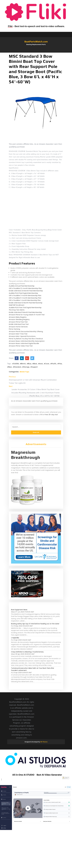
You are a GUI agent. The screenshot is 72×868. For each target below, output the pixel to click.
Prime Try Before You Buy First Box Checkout (26, 339)
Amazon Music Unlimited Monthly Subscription (27, 341)
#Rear (10, 367)
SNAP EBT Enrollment (17, 305)
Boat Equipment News (19, 610)
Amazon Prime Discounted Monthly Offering (26, 331)
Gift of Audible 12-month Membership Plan (25, 288)
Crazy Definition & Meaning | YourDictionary (27, 652)
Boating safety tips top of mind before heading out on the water (35, 624)
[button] (36, 52)
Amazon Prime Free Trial (18, 322)
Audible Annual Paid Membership (22, 286)
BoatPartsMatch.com (36, 42)
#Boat (35, 364)
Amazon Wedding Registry (19, 319)
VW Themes (44, 742)
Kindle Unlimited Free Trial (19, 324)
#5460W (16, 364)
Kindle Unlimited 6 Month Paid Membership (25, 312)
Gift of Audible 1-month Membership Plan (25, 300)
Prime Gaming (14, 329)
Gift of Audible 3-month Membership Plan (25, 295)
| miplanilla (15, 638)
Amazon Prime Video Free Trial (21, 346)
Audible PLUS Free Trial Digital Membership (25, 307)
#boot (40, 364)
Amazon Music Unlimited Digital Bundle (24, 343)
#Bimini (23, 364)
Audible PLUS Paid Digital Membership (23, 293)
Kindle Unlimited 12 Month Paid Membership (26, 303)
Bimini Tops (24, 372)
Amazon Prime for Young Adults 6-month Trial (27, 315)
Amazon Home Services (18, 327)
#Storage (26, 367)
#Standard (17, 367)
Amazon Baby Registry (18, 317)
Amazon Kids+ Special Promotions (22, 336)
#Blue (29, 364)
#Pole (60, 364)
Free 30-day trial (51, 415)
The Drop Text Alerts (17, 310)
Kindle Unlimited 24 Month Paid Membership (26, 291)
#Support (34, 367)
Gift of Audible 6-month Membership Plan (25, 298)
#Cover (47, 364)
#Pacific (53, 364)
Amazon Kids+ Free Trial (18, 334)
